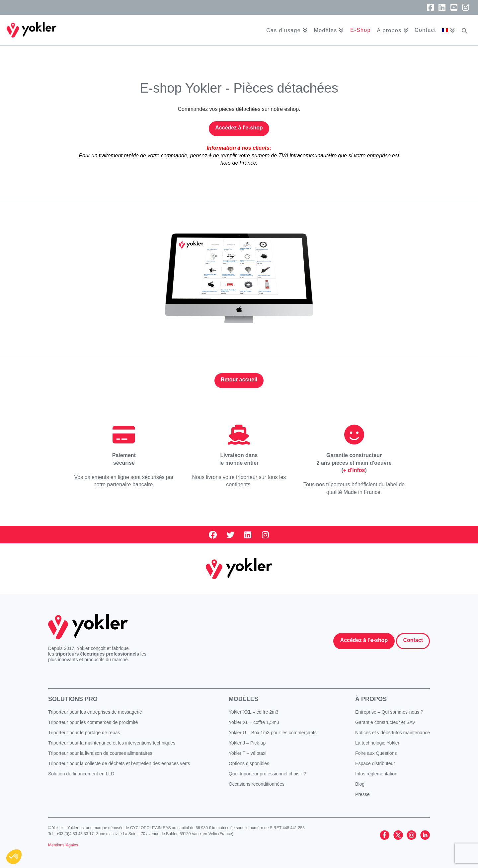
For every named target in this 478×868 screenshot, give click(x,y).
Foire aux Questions (376, 753)
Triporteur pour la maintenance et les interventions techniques (112, 743)
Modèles (243, 699)
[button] (465, 30)
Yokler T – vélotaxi (247, 753)
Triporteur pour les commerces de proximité (93, 722)
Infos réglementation (376, 774)
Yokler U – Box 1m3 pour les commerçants (273, 733)
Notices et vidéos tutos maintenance (393, 733)
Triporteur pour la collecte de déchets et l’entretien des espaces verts (119, 763)
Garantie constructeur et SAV (385, 722)
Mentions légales (63, 845)
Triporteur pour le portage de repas (84, 733)
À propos (371, 699)
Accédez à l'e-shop (239, 128)
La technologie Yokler (377, 743)
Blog (360, 784)
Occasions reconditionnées (257, 784)
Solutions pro (73, 699)
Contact (413, 640)
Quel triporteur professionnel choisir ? (267, 774)
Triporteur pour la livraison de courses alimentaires (100, 753)
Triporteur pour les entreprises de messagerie (95, 712)
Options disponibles (249, 763)
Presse (362, 794)
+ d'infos (354, 470)
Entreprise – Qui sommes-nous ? (389, 712)
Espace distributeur (375, 763)
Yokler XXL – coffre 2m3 (254, 712)
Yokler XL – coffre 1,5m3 (254, 722)
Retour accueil (239, 380)
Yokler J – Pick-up (247, 743)
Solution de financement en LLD (81, 774)
